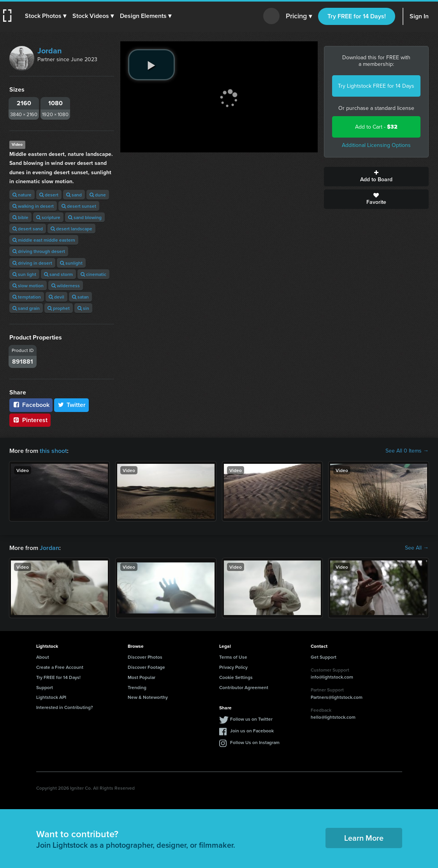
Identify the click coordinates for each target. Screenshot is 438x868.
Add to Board (376, 177)
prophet (59, 308)
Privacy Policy (233, 667)
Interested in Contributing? (65, 707)
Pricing (299, 16)
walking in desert (33, 206)
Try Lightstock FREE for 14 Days (376, 86)
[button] (46, 16)
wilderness (66, 286)
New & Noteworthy (148, 697)
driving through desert (39, 251)
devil (56, 297)
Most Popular (142, 677)
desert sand (28, 229)
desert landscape (71, 229)
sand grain (26, 308)
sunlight (71, 263)
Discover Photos (145, 657)
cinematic (93, 274)
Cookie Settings (236, 677)
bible (20, 217)
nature (22, 195)
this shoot (53, 451)
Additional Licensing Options (376, 145)
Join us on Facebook (252, 731)
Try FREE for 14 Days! (357, 16)
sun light (24, 274)
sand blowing (85, 217)
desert (49, 195)
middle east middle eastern (44, 240)
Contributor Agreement (244, 687)
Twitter (72, 405)
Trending (137, 687)
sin (83, 308)
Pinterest (30, 420)
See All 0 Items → (407, 451)
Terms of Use (233, 657)
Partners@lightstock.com (337, 697)
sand (74, 195)
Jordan (50, 51)
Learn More (364, 838)
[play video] (151, 65)
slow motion (28, 286)
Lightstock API (51, 697)
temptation (27, 297)
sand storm (58, 274)
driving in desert (32, 263)
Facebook (31, 405)
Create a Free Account (60, 667)
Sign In (419, 16)
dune (98, 195)
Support (45, 687)
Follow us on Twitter (251, 719)
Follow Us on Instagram (255, 742)
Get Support (324, 657)
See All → (417, 548)
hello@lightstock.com (333, 717)
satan (80, 297)
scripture (48, 217)
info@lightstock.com (332, 677)
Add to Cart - (376, 127)
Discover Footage (146, 667)
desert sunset (79, 206)
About (43, 657)
